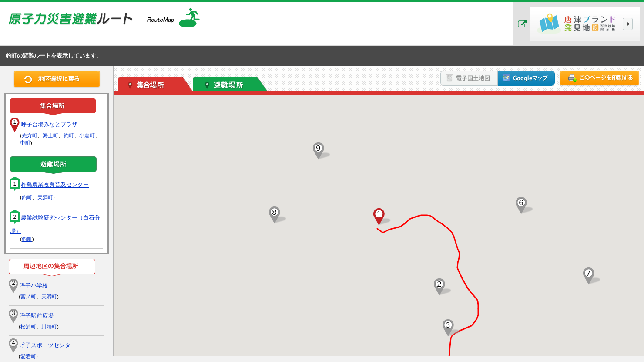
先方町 (30, 135)
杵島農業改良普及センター (55, 185)
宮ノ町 (28, 297)
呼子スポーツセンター (48, 345)
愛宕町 (28, 356)
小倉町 (87, 135)
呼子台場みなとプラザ (49, 124)
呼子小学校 (34, 286)
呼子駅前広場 (37, 315)
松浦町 (28, 327)
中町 (25, 143)
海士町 (50, 135)
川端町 (49, 327)
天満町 (45, 197)
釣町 (69, 135)
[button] (379, 217)
